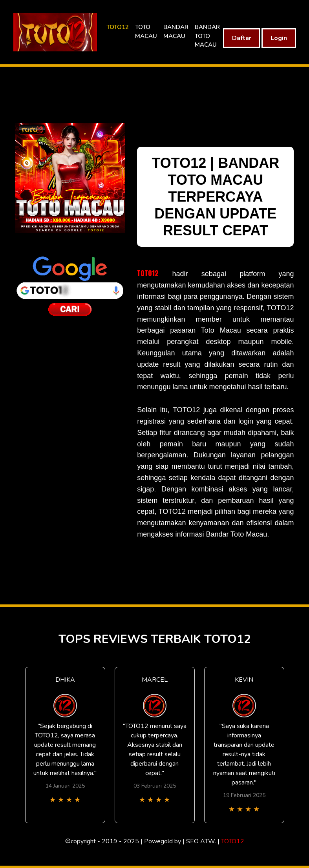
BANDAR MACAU (176, 32)
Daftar (242, 38)
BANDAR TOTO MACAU (207, 36)
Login (279, 38)
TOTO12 (118, 27)
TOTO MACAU (146, 32)
